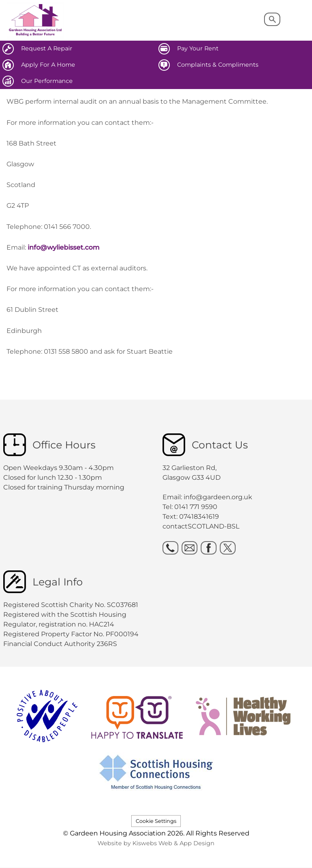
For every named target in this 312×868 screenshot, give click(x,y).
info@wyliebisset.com (64, 247)
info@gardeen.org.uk (218, 497)
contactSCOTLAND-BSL (201, 526)
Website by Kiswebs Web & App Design (156, 843)
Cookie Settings (156, 821)
